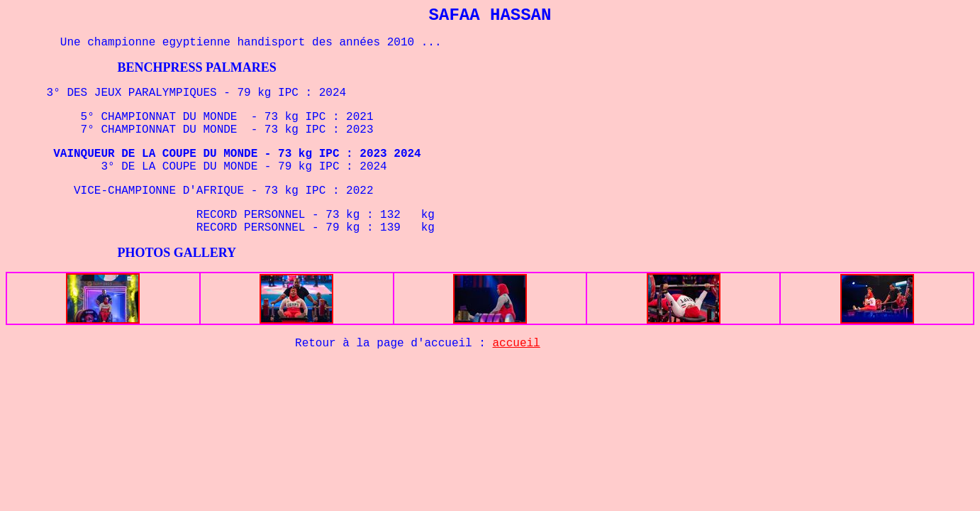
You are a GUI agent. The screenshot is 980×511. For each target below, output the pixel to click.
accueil (517, 344)
